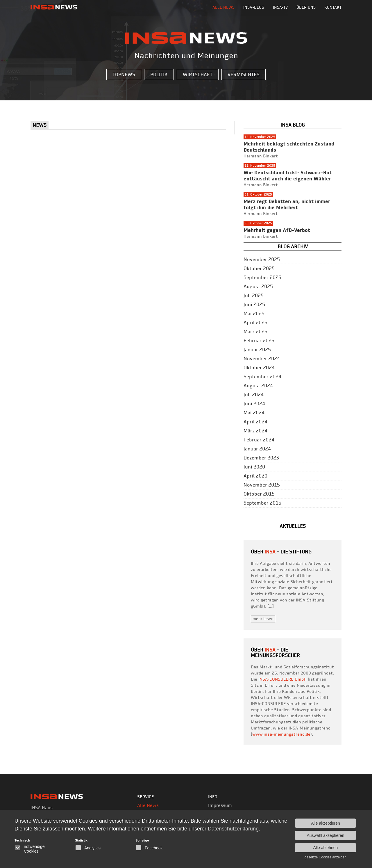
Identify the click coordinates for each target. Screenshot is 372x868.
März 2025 (255, 331)
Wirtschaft (198, 74)
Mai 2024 (254, 413)
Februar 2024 (259, 440)
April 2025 (255, 322)
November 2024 (262, 358)
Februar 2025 (259, 340)
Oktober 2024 (259, 368)
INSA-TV (280, 7)
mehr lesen (263, 619)
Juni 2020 (254, 467)
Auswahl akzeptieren (325, 835)
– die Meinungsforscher (275, 653)
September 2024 (262, 377)
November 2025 (262, 259)
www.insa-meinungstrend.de (281, 734)
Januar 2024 (257, 449)
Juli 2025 (254, 295)
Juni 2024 (254, 404)
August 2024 (258, 386)
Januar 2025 (257, 349)
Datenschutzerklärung (233, 829)
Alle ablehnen (326, 848)
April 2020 (255, 476)
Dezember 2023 (261, 458)
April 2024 (255, 422)
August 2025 (258, 286)
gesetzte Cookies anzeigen (325, 857)
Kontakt (333, 7)
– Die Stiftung (288, 552)
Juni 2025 (254, 304)
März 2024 (255, 431)
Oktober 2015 (259, 494)
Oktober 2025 (259, 268)
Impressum (220, 805)
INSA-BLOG (254, 7)
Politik (159, 74)
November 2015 (262, 485)
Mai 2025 (254, 313)
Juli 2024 (254, 395)
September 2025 (262, 277)
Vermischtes (244, 74)
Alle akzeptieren (325, 823)
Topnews (124, 74)
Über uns (306, 7)
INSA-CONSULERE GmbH (282, 679)
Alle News (223, 7)
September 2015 (262, 503)
